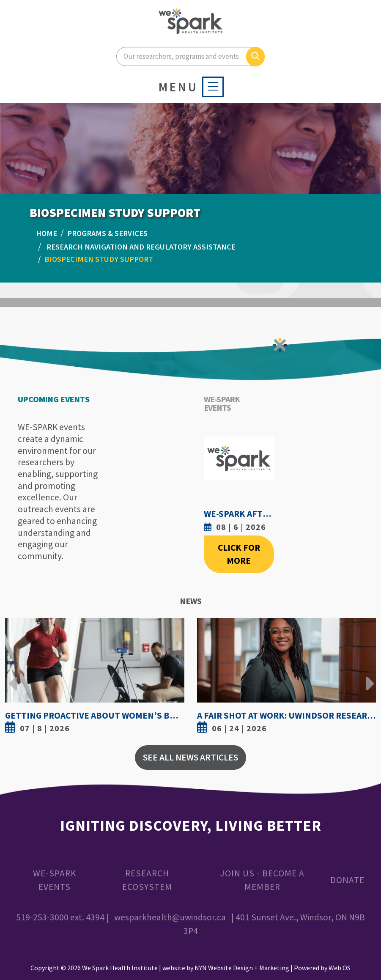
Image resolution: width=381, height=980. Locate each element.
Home (47, 233)
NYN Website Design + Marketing (242, 968)
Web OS (340, 968)
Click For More (239, 554)
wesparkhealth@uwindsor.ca (170, 917)
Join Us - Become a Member (262, 880)
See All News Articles (190, 757)
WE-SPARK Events (55, 880)
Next (367, 677)
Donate (347, 880)
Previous (14, 677)
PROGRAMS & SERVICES (107, 233)
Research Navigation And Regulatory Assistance (141, 247)
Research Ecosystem (147, 880)
